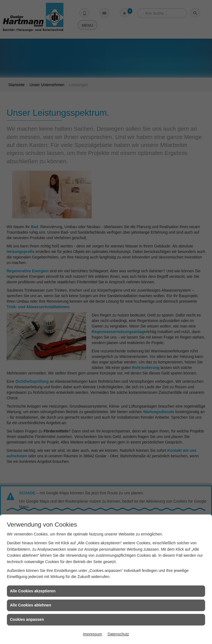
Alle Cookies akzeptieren (33, 591)
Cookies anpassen (27, 619)
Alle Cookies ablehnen (31, 605)
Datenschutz (118, 634)
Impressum (92, 634)
